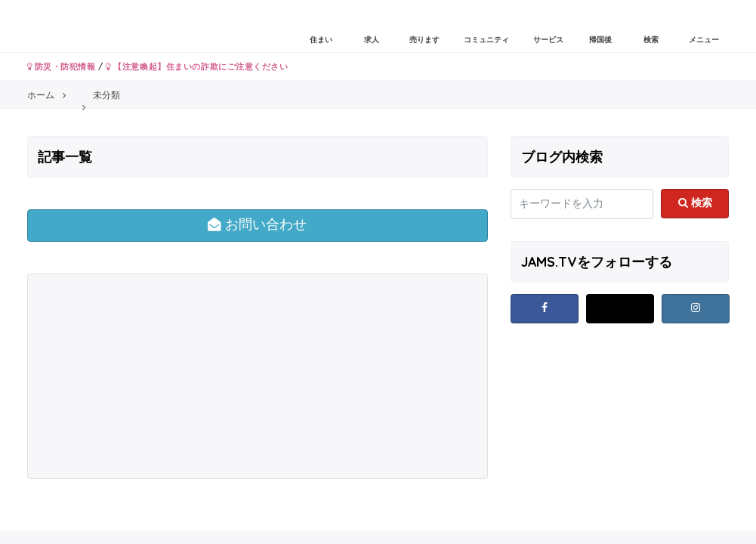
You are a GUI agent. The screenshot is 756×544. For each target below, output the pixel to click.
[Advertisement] (144, 376)
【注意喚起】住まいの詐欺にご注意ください (197, 66)
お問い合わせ (257, 224)
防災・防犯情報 (62, 66)
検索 (695, 202)
